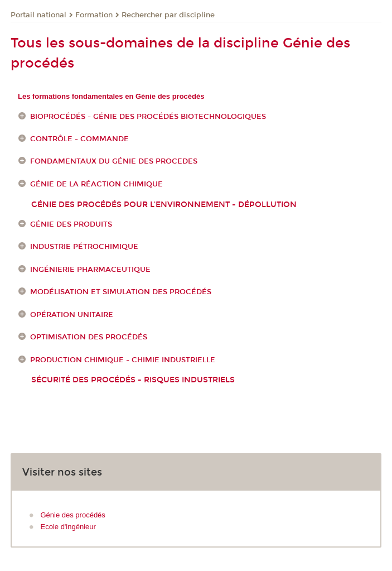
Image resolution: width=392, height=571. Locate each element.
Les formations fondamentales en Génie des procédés (111, 96)
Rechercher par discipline (168, 15)
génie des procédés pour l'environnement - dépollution (164, 205)
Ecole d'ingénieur (68, 527)
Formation (94, 15)
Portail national (38, 15)
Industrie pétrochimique (84, 247)
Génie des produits (71, 224)
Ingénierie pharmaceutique (90, 270)
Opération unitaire (72, 315)
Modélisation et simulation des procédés (121, 292)
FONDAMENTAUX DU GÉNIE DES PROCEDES (114, 162)
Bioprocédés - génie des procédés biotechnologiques (148, 117)
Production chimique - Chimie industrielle (123, 360)
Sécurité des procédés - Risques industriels (133, 380)
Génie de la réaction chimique (96, 184)
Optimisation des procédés (89, 337)
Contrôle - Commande (79, 139)
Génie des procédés (73, 515)
